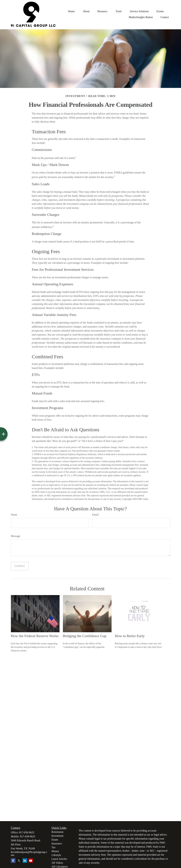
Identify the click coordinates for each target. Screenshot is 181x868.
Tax (54, 847)
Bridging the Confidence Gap (85, 636)
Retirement (57, 832)
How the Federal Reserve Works (35, 636)
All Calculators (60, 867)
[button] (71, 11)
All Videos (57, 863)
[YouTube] (31, 861)
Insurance (57, 843)
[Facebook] (13, 861)
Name (14, 515)
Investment (57, 836)
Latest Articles (59, 859)
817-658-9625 (27, 832)
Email (95, 515)
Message (16, 536)
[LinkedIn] (25, 861)
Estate (55, 840)
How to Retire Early (130, 636)
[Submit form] (20, 566)
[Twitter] (19, 861)
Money (55, 851)
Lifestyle (56, 855)
